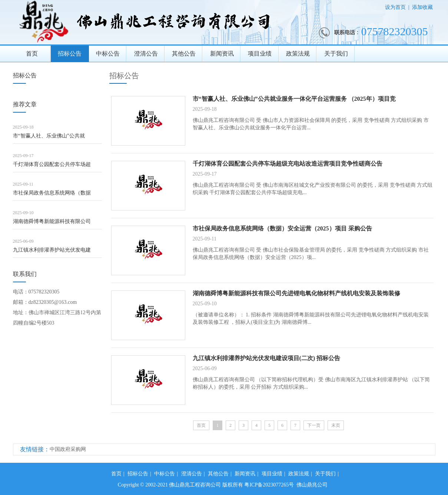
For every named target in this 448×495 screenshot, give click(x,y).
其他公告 (184, 54)
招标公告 (70, 54)
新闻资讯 (222, 54)
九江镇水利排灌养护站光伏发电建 (52, 250)
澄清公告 (146, 54)
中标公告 (108, 54)
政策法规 (298, 54)
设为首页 (395, 7)
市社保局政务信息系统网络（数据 (52, 193)
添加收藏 (422, 7)
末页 (336, 425)
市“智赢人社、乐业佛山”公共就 (49, 136)
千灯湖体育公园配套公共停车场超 (52, 164)
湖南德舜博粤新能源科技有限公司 (52, 221)
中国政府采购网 (68, 449)
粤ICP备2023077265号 (269, 485)
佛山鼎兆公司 (312, 485)
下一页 (314, 425)
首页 (32, 54)
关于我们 (336, 54)
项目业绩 (260, 54)
